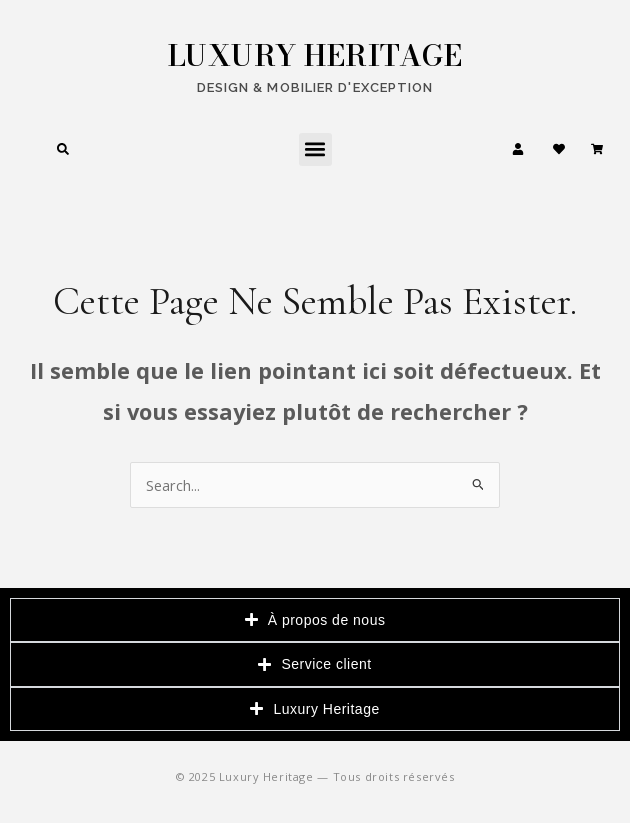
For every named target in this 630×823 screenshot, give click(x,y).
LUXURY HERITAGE (315, 55)
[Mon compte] (518, 149)
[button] (315, 149)
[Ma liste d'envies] (559, 149)
